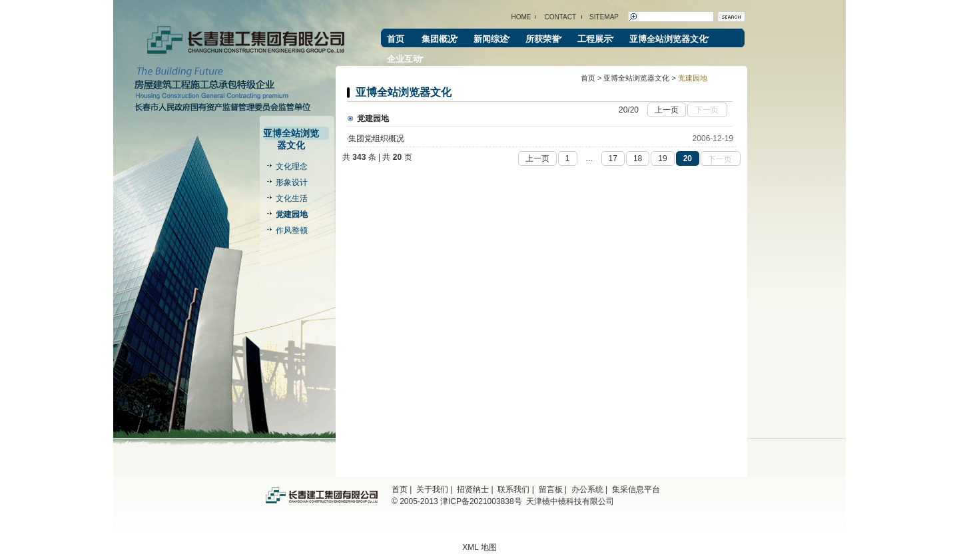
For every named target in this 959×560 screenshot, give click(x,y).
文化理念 (292, 166)
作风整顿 (292, 230)
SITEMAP (604, 17)
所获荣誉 (543, 39)
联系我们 (513, 489)
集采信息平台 (636, 489)
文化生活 (292, 198)
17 (613, 158)
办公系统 (587, 489)
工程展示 (595, 39)
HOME (521, 17)
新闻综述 (491, 39)
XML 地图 (479, 547)
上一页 (668, 109)
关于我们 (432, 489)
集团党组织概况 (376, 139)
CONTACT (561, 17)
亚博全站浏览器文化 (668, 39)
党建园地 (292, 214)
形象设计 (292, 182)
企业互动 (404, 59)
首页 (396, 39)
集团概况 (439, 39)
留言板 (551, 489)
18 (638, 158)
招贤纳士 (473, 489)
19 (662, 158)
